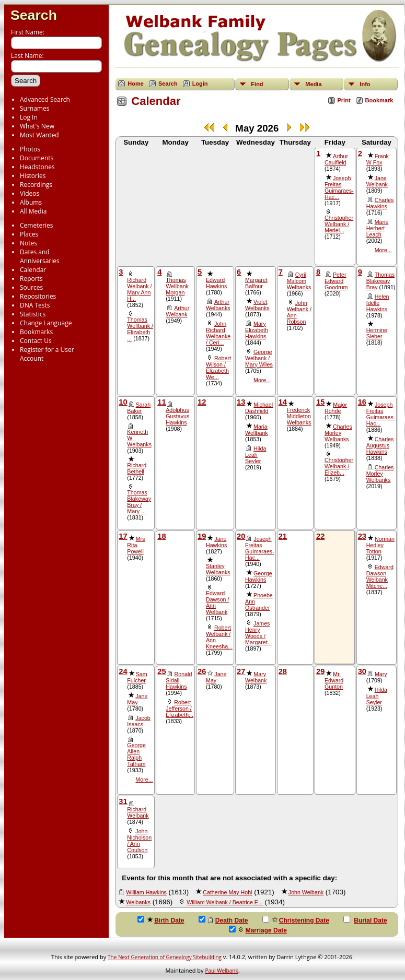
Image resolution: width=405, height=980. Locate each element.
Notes (28, 243)
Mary (381, 674)
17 (123, 536)
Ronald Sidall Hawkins (179, 680)
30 (362, 671)
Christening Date (296, 920)
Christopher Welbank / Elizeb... (339, 466)
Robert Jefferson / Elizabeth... (180, 709)
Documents (37, 158)
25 (161, 671)
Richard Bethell (137, 468)
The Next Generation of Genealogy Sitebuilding (165, 957)
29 (320, 671)
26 (202, 671)
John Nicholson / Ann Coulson (139, 841)
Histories (33, 176)
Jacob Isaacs (138, 721)
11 (161, 402)
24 (123, 671)
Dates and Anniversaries (40, 256)
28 (283, 671)
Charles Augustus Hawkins (380, 445)
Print (344, 100)
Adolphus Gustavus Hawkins (177, 416)
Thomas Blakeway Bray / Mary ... (139, 502)
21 (283, 536)
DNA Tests (35, 305)
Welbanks (138, 902)
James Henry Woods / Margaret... (259, 633)
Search (34, 15)
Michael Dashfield (259, 408)
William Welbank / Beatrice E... (224, 902)
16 (362, 402)
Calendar (33, 270)
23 (362, 536)
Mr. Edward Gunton (334, 680)
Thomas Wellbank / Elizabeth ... (140, 329)
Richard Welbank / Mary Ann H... (139, 289)
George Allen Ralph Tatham (136, 754)
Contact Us (36, 341)
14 (283, 402)
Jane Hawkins (216, 542)
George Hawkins (259, 576)
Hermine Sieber (377, 333)
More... (383, 250)
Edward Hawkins (216, 283)
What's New (37, 126)
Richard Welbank (138, 812)
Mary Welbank (256, 677)
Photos (30, 149)
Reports (31, 279)
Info (365, 84)
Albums (31, 202)
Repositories (38, 296)
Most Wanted (39, 135)
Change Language (46, 323)
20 (241, 536)
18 (161, 536)
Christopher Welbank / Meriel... (339, 224)
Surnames (34, 108)
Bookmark (379, 100)
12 (202, 402)
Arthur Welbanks (218, 305)
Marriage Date (258, 930)
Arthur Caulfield (336, 159)
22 (320, 536)
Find (257, 84)
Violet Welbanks (257, 305)
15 (320, 402)
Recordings (36, 185)
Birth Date (161, 920)
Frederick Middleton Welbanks (299, 416)
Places (29, 234)
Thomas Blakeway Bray (381, 281)
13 (241, 402)
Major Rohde (336, 408)
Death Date (223, 920)
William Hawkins (146, 892)
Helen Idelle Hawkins (378, 303)
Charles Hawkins (380, 203)
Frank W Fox (378, 159)
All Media (33, 211)
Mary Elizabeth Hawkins (257, 330)
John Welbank (306, 892)
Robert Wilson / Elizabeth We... (218, 368)
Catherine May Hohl (227, 892)
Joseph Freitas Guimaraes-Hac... (339, 187)
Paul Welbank (221, 971)
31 (123, 801)
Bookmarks (36, 332)
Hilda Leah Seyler (256, 455)
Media (313, 84)
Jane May (137, 699)
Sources (31, 287)
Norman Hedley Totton (380, 545)
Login (200, 84)
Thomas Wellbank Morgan (177, 286)
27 (241, 671)
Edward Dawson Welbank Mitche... (380, 576)
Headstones (37, 167)
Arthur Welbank (177, 311)
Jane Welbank (377, 181)
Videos (30, 193)
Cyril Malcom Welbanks (299, 281)
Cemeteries (37, 225)
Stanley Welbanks (218, 569)
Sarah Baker (139, 408)
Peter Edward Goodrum (336, 281)
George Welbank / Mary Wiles (259, 358)
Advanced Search (45, 99)
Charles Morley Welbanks (338, 433)
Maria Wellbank (257, 430)
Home (136, 84)
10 (123, 402)
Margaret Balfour (256, 283)
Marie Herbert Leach (378, 228)
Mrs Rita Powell (136, 545)
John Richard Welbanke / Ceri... (218, 333)
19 (202, 536)
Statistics (33, 314)
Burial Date (365, 920)
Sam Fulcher (137, 677)
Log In (29, 117)
